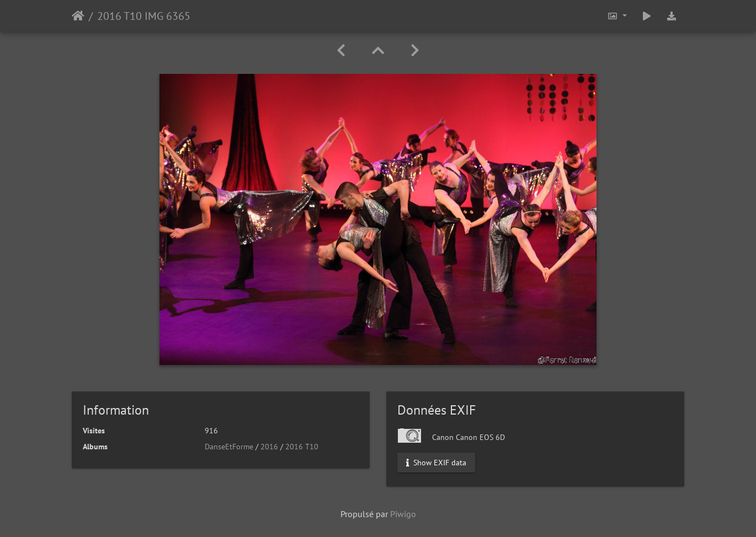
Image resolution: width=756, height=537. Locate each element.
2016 (269, 447)
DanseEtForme (229, 447)
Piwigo (403, 514)
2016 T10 (302, 447)
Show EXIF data (436, 463)
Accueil (78, 16)
